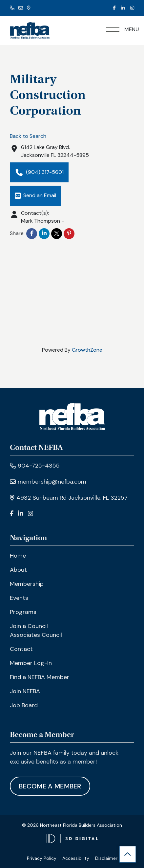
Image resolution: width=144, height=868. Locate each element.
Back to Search (28, 136)
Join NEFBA (25, 691)
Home (18, 556)
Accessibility (76, 858)
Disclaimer (106, 858)
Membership (27, 584)
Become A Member (50, 786)
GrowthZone (87, 350)
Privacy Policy (42, 858)
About (18, 570)
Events (19, 598)
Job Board (24, 705)
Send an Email (35, 196)
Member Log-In (31, 663)
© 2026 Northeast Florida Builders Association (72, 825)
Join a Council (29, 626)
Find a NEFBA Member (40, 677)
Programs (23, 612)
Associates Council (36, 635)
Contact (21, 649)
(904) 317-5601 (39, 172)
